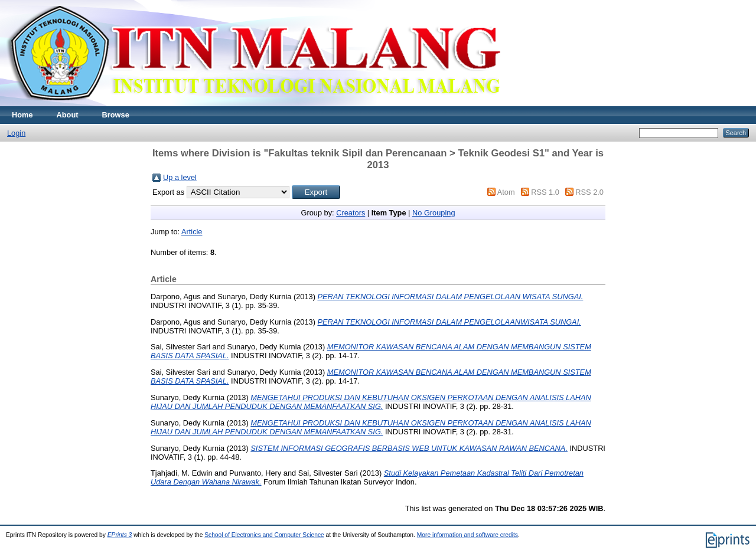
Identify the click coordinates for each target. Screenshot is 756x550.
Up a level (180, 177)
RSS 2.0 (589, 192)
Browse (116, 115)
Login (16, 133)
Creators (351, 213)
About (68, 115)
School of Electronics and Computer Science (264, 535)
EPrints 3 (120, 535)
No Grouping (434, 213)
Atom (506, 192)
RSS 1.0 (545, 192)
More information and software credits (467, 535)
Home (22, 115)
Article (192, 232)
